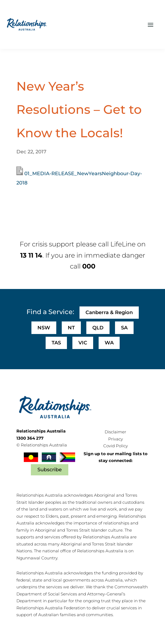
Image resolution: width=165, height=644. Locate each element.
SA (124, 328)
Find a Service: (50, 312)
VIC (83, 343)
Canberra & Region (109, 312)
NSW (44, 328)
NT (71, 328)
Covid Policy (116, 446)
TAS (56, 343)
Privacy (116, 439)
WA (109, 343)
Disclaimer (115, 432)
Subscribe (50, 470)
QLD (98, 328)
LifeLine (123, 244)
